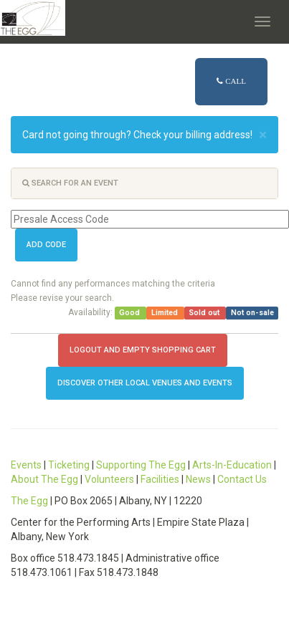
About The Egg (44, 479)
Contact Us (242, 479)
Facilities (160, 479)
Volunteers (109, 479)
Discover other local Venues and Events (145, 383)
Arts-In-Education (232, 465)
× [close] (263, 135)
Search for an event (70, 183)
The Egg (29, 501)
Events (26, 465)
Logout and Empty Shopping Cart (143, 350)
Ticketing (69, 465)
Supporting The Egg (141, 465)
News (198, 479)
